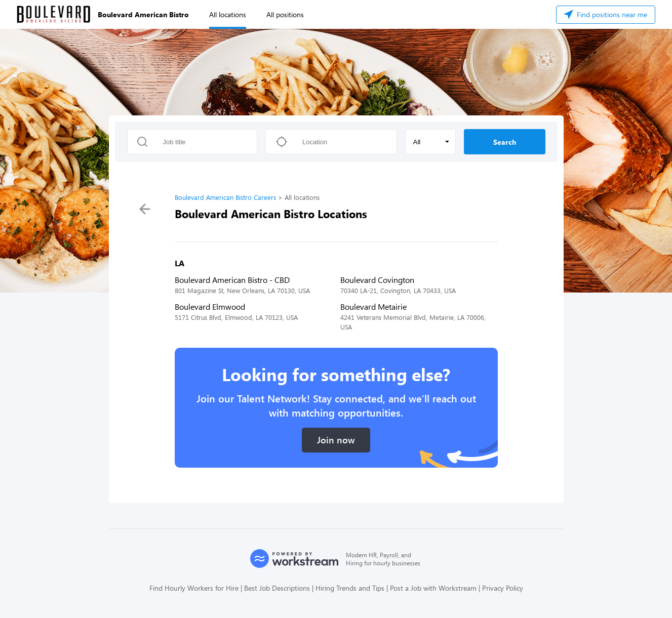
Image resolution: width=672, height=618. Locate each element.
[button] (430, 142)
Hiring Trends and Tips (350, 588)
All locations (228, 14)
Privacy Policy (503, 588)
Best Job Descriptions (277, 588)
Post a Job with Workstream (433, 588)
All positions (285, 14)
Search (505, 142)
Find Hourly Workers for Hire (194, 588)
